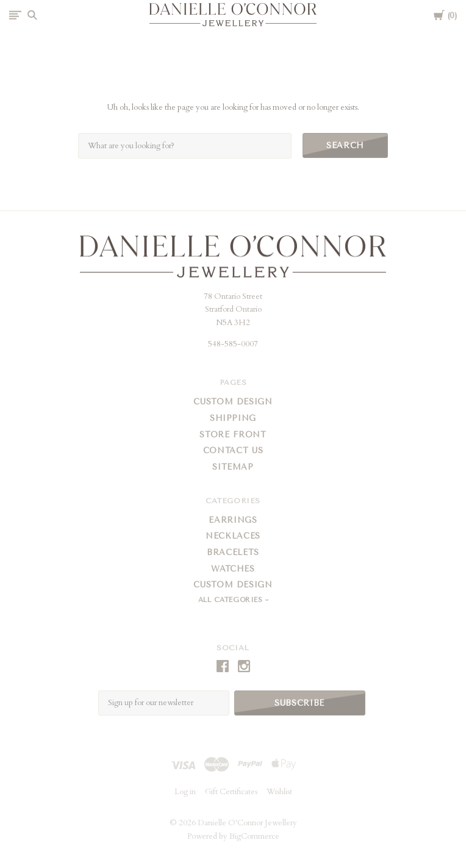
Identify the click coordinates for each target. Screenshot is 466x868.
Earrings (233, 520)
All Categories (232, 600)
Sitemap (233, 467)
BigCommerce (254, 836)
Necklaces (233, 536)
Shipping (233, 418)
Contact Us (233, 450)
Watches (233, 569)
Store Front (233, 435)
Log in (185, 792)
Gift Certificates (231, 792)
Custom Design (233, 402)
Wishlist (279, 792)
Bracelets (233, 552)
